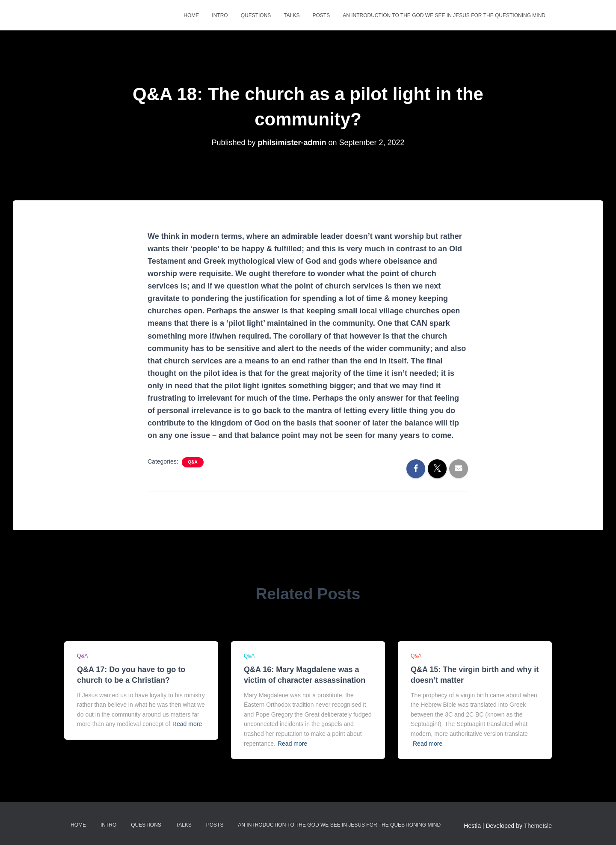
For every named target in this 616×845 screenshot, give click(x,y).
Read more (187, 724)
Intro (220, 15)
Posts (321, 15)
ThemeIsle (538, 826)
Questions (256, 15)
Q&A (192, 462)
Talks (292, 15)
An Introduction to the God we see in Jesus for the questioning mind (444, 15)
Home (191, 15)
